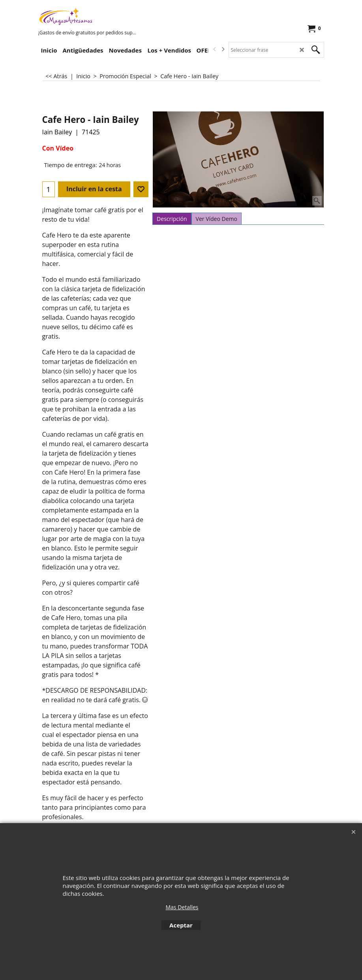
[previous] (215, 49)
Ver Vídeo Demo (217, 219)
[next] (223, 49)
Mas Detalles (182, 907)
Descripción (172, 219)
